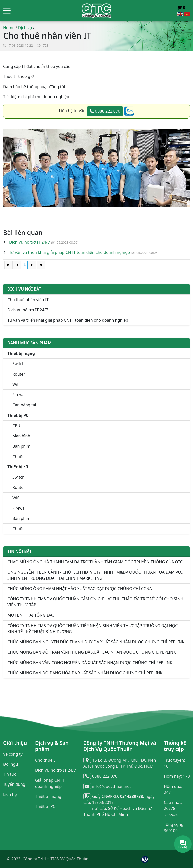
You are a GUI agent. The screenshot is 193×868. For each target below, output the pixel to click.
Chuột (18, 457)
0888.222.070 (105, 111)
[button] (7, 11)
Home (9, 28)
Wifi (16, 384)
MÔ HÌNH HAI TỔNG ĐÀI (30, 615)
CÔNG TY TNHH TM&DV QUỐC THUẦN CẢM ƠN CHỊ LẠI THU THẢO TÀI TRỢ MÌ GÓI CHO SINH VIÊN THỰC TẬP (95, 602)
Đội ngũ (10, 764)
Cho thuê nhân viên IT (28, 300)
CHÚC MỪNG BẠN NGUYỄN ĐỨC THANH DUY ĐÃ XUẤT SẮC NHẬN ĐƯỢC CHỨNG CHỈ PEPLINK (96, 642)
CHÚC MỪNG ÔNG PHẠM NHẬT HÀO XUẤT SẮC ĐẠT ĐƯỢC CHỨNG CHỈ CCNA (80, 589)
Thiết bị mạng (48, 796)
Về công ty (13, 754)
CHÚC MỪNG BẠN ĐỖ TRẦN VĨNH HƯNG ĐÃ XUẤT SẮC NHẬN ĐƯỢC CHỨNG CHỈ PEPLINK (91, 652)
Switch (18, 364)
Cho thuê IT (46, 760)
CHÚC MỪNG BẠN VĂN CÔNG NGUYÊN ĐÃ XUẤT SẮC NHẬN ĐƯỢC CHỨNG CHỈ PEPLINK (90, 663)
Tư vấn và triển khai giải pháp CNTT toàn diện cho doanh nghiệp (69, 252)
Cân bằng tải (24, 405)
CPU (16, 426)
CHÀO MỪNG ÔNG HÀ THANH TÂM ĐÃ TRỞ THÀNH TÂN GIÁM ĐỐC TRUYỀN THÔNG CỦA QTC (95, 562)
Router (19, 374)
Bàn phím (21, 446)
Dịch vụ (25, 28)
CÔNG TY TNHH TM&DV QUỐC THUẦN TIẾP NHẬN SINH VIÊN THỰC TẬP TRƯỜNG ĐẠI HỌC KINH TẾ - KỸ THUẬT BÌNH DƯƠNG (92, 629)
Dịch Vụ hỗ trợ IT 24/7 (30, 242)
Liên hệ (10, 794)
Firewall (19, 395)
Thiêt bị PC (45, 806)
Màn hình (21, 436)
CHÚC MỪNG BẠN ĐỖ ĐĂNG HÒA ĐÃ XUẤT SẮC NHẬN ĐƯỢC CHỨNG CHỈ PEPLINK (85, 673)
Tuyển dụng (14, 784)
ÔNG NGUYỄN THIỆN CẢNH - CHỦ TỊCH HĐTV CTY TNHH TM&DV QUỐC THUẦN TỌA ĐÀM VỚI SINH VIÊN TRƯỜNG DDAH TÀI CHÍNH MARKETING (95, 575)
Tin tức (9, 774)
